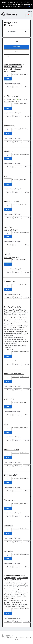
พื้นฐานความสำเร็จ (11, 475)
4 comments (16, 104)
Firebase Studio (25, 74)
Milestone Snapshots (12, 307)
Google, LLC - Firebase (8, 638)
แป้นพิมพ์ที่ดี (9, 526)
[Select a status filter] (17, 57)
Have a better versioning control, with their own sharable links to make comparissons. (14, 68)
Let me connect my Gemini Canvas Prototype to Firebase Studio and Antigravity (16, 578)
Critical (28, 87)
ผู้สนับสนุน (8, 227)
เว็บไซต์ (7, 254)
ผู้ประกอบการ (9, 126)
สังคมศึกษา (8, 151)
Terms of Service (20, 638)
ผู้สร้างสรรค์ (9, 551)
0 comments (16, 74)
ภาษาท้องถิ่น (9, 399)
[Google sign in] (29, 15)
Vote (8, 79)
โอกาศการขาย (10, 500)
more (14, 350)
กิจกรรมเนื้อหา (10, 282)
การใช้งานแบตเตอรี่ (12, 96)
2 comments (16, 529)
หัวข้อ (6, 176)
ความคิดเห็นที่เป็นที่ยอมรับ (14, 374)
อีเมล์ (6, 424)
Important (18, 87)
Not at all (9, 87)
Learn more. (27, 7)
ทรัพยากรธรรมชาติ (11, 202)
